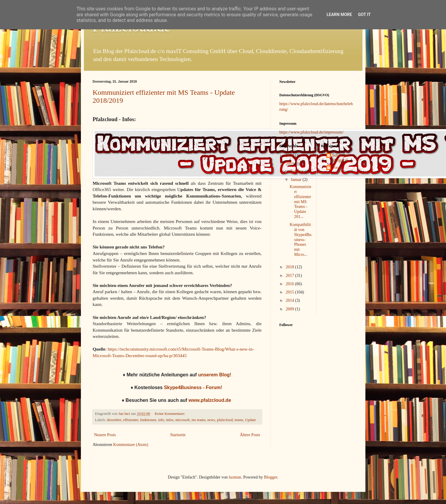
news (211, 420)
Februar (298, 171)
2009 (290, 309)
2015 (290, 292)
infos (170, 420)
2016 (290, 284)
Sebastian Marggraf (340, 158)
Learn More (339, 15)
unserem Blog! (215, 375)
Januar (297, 180)
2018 (290, 267)
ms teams (198, 420)
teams (239, 420)
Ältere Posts (250, 435)
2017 (290, 276)
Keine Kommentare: (170, 414)
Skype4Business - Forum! (194, 387)
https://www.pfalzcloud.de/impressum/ (312, 132)
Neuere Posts (105, 435)
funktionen (148, 420)
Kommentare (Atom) (131, 445)
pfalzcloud (225, 420)
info (161, 420)
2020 (290, 156)
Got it (364, 15)
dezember (114, 420)
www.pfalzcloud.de (210, 400)
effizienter (131, 420)
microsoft (183, 420)
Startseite (178, 435)
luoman (235, 477)
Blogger (271, 477)
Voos (336, 167)
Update (250, 420)
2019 (290, 164)
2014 (290, 300)
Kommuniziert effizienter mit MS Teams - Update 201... (300, 202)
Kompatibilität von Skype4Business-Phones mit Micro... (300, 240)
